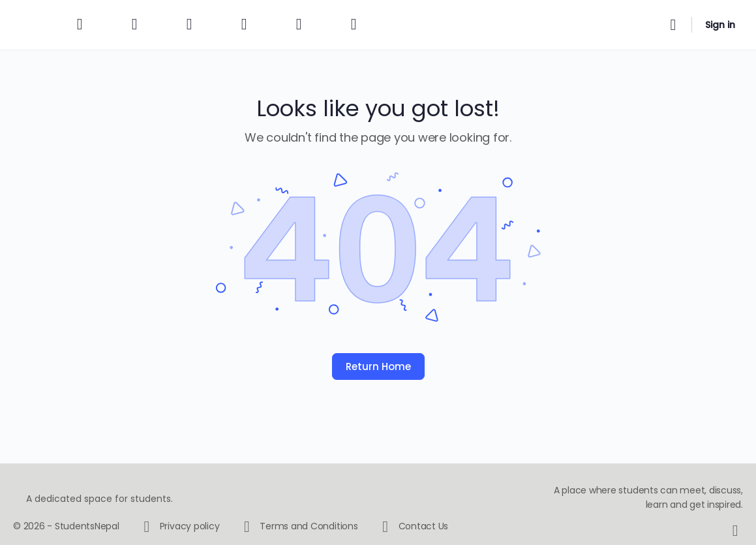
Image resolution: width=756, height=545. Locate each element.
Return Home (378, 366)
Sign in (720, 25)
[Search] (673, 25)
